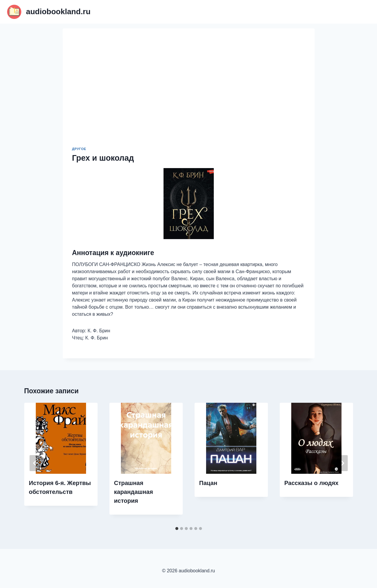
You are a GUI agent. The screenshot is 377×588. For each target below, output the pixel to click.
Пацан (208, 483)
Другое (79, 149)
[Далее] (342, 463)
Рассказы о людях (312, 483)
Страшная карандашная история (134, 492)
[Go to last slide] (35, 463)
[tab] (177, 529)
